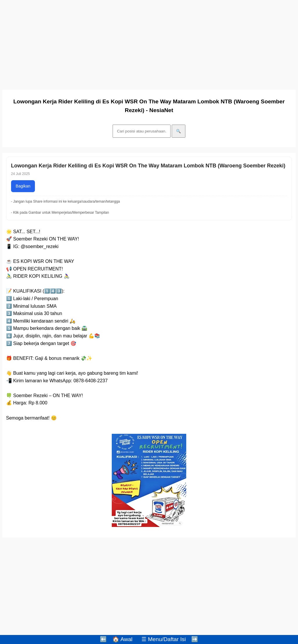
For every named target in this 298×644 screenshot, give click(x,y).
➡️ (195, 639)
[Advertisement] (149, 43)
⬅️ (103, 639)
